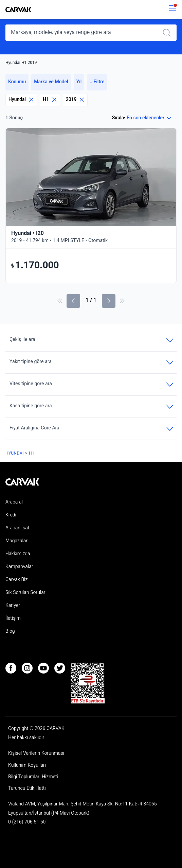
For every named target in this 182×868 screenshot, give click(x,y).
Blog (10, 632)
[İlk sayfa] (60, 301)
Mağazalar (16, 541)
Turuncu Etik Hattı (27, 789)
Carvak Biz (16, 580)
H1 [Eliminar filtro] (50, 100)
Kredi (11, 515)
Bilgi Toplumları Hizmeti (33, 777)
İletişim (13, 619)
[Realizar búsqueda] (169, 33)
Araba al (14, 503)
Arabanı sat (17, 528)
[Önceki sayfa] (73, 301)
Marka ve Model (51, 82)
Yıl (79, 82)
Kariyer (13, 606)
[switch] (172, 10)
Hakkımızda (18, 554)
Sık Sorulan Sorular (25, 593)
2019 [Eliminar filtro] (75, 100)
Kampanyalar (19, 567)
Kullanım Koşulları (27, 766)
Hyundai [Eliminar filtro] (21, 100)
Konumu (17, 82)
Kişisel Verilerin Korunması (36, 754)
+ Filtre (97, 82)
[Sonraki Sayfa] (109, 301)
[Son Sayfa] (122, 301)
